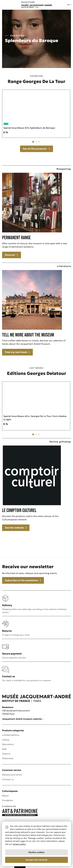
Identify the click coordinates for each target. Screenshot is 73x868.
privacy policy (19, 844)
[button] (70, 5)
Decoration (8, 744)
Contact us (8, 779)
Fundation (8, 800)
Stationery (8, 758)
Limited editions (11, 735)
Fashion (6, 754)
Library (6, 740)
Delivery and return (12, 775)
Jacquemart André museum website (23, 719)
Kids (4, 749)
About (5, 796)
